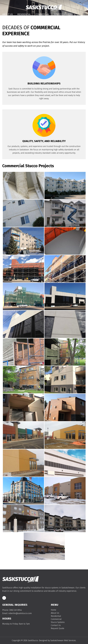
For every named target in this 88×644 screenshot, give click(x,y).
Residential (24, 14)
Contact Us (9, 19)
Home (54, 610)
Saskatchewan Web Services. (63, 640)
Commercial (43, 14)
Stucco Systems (64, 14)
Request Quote (58, 628)
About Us (8, 14)
